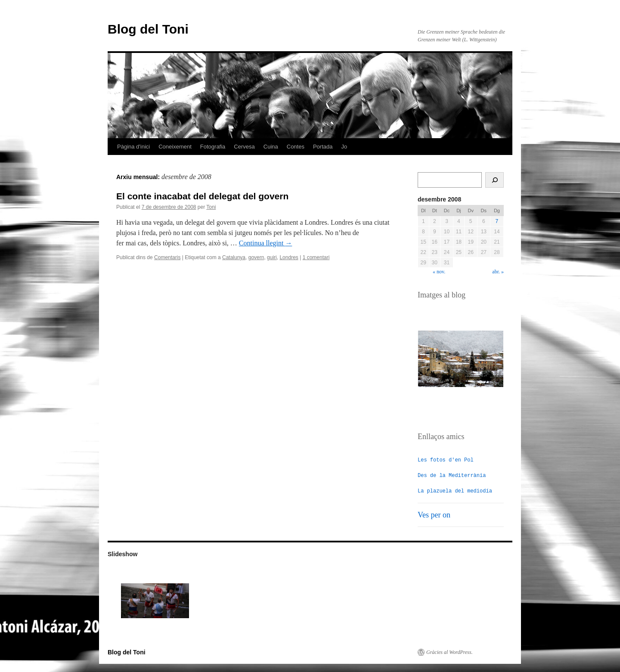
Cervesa (244, 147)
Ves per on (434, 514)
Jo (344, 147)
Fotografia (213, 147)
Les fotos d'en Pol (446, 460)
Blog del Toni (148, 29)
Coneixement (175, 147)
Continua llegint (266, 243)
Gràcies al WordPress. (449, 652)
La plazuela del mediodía (455, 491)
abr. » (498, 272)
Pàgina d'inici (133, 147)
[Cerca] (494, 180)
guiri (272, 257)
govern (256, 257)
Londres (289, 257)
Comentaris (167, 257)
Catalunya (234, 257)
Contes (296, 147)
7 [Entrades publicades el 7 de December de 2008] (497, 221)
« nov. (439, 272)
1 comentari (316, 257)
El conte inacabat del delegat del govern (202, 196)
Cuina (271, 147)
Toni (211, 207)
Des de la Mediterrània (452, 475)
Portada (323, 147)
